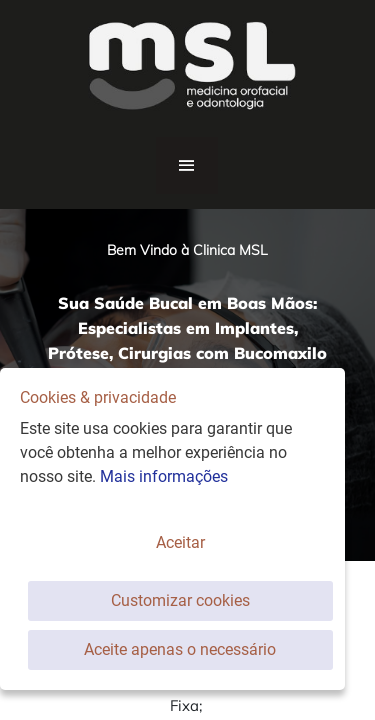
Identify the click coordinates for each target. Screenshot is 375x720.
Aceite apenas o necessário (180, 649)
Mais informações (164, 476)
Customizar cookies (180, 600)
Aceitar (180, 542)
